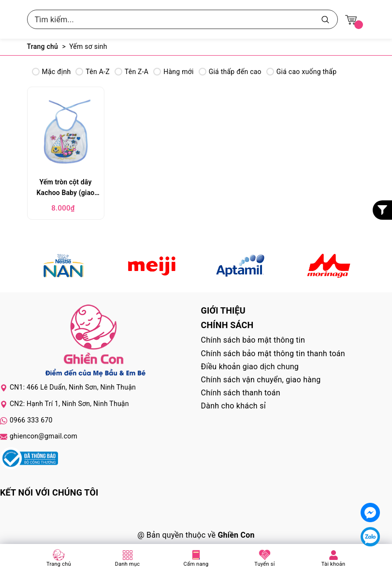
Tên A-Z (92, 72)
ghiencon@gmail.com (44, 436)
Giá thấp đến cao (230, 72)
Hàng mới (173, 72)
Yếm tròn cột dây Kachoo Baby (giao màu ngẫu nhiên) (66, 188)
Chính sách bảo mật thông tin (253, 340)
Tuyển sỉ (264, 564)
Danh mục (128, 564)
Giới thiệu (223, 310)
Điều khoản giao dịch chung (250, 367)
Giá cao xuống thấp (301, 72)
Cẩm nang (196, 564)
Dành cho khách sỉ (233, 406)
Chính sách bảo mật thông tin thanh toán (273, 354)
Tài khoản (334, 564)
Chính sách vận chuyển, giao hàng (261, 380)
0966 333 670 (31, 420)
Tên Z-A (131, 72)
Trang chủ (59, 564)
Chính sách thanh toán (241, 393)
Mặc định (51, 72)
